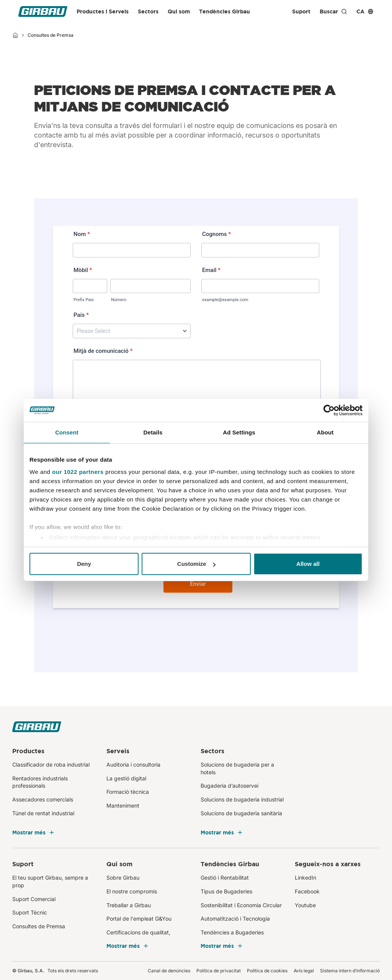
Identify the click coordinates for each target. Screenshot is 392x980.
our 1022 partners (78, 472)
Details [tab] (153, 432)
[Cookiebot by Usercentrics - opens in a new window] (329, 410)
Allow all (308, 564)
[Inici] (15, 35)
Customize (196, 564)
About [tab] (325, 432)
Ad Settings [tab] (239, 432)
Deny (84, 564)
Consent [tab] (67, 432)
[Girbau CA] (43, 11)
